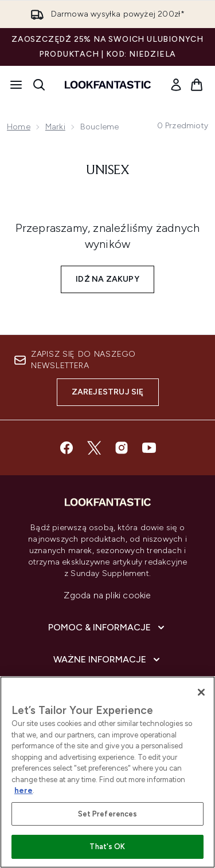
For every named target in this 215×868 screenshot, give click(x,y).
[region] (107, 772)
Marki (55, 127)
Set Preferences (108, 814)
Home (19, 127)
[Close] (201, 692)
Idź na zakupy (107, 279)
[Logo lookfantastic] (108, 85)
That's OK (107, 847)
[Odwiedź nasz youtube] (149, 448)
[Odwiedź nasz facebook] (67, 448)
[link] (176, 85)
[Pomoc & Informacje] (107, 628)
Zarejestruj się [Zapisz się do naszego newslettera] (108, 392)
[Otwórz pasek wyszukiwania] (39, 85)
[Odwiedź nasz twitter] (94, 448)
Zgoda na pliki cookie (107, 595)
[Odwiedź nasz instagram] (122, 448)
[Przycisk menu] (16, 85)
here (24, 790)
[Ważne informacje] (108, 660)
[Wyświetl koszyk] (197, 85)
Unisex (107, 171)
